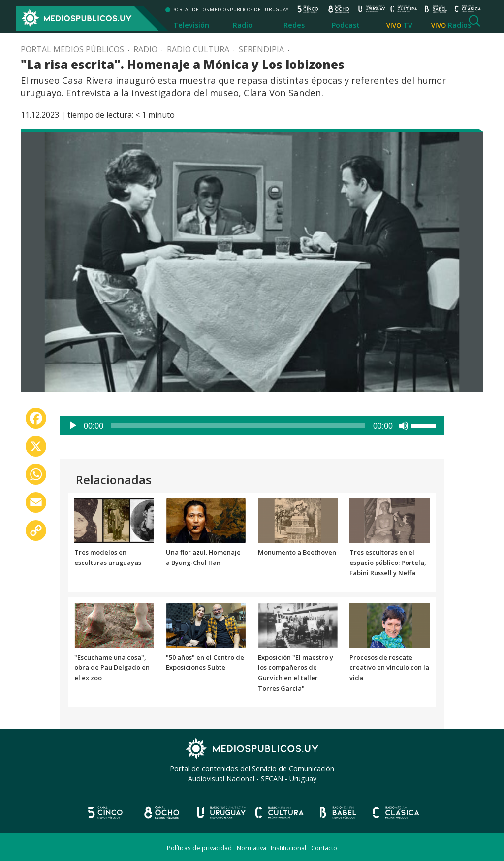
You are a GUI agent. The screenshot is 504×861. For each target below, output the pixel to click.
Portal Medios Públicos (72, 49)
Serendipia (261, 49)
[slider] (238, 426)
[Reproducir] (73, 426)
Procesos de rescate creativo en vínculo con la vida (389, 667)
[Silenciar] (404, 426)
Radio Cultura (198, 49)
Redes (294, 25)
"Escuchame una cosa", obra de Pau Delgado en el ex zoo (112, 667)
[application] (252, 426)
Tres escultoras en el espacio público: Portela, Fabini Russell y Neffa (388, 563)
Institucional (288, 848)
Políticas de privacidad (199, 848)
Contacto (324, 848)
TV (408, 25)
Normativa (252, 848)
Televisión (191, 25)
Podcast (346, 25)
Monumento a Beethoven (297, 552)
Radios (459, 25)
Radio (243, 25)
